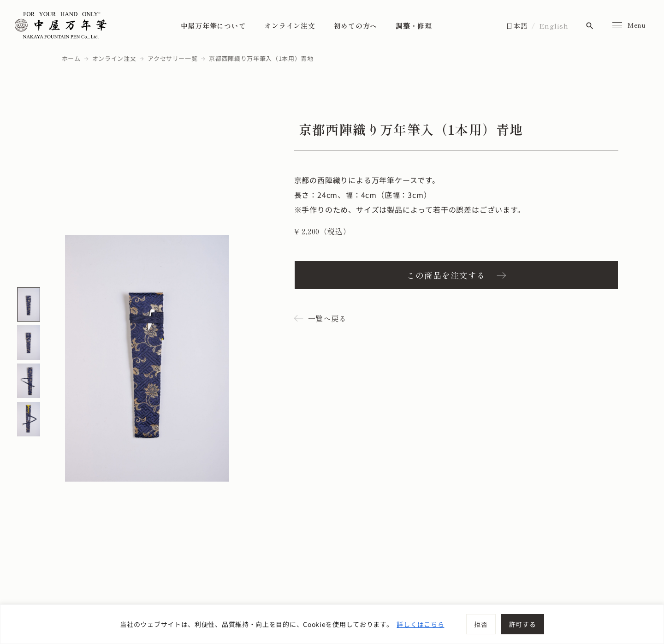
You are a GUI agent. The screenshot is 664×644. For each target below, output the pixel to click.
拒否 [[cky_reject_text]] (481, 624)
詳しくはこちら (420, 624)
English (554, 26)
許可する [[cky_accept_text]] (523, 624)
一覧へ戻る (327, 318)
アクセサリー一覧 (172, 58)
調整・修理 (414, 26)
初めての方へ (356, 26)
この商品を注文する (446, 275)
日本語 (517, 26)
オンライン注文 (290, 26)
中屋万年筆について (213, 26)
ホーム (71, 58)
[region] (332, 624)
